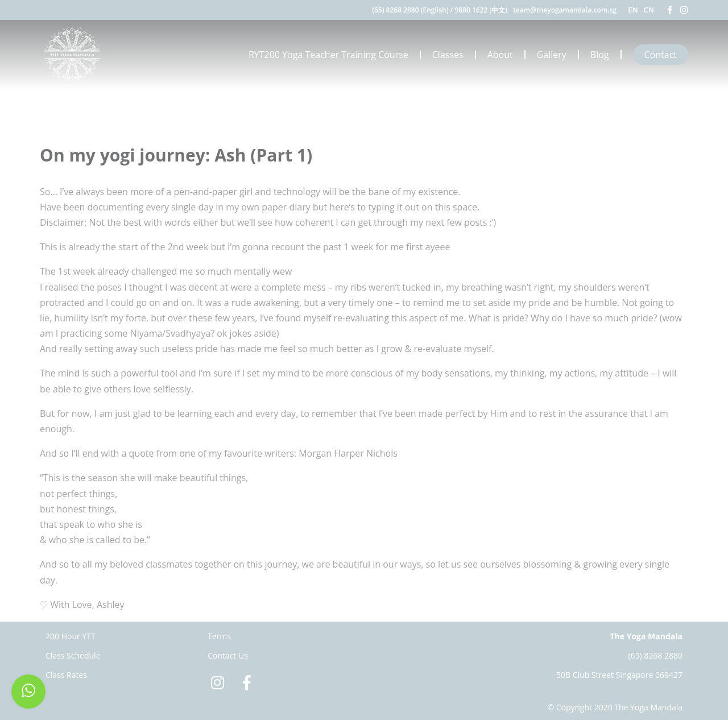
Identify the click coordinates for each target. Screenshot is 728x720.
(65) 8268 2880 (655, 655)
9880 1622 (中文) (481, 10)
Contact (661, 55)
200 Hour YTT (71, 636)
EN (633, 10)
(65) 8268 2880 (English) (410, 10)
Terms (219, 636)
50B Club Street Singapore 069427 (619, 675)
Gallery (552, 55)
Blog (600, 55)
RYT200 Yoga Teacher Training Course (328, 55)
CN (649, 10)
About (500, 55)
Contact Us (228, 655)
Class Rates (66, 675)
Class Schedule (73, 655)
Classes (448, 55)
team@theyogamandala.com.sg (565, 10)
